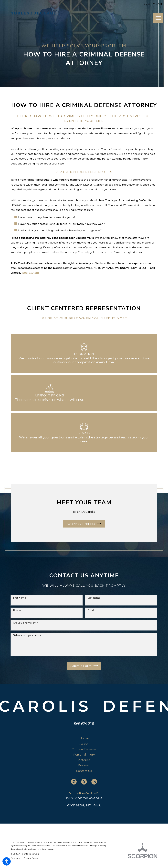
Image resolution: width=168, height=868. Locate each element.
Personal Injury (84, 754)
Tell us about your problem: (29, 635)
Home (84, 738)
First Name (20, 598)
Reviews (84, 765)
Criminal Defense (84, 749)
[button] (7, 861)
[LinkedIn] (94, 782)
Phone (17, 610)
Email (91, 610)
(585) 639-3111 (152, 4)
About (84, 744)
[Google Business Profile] (74, 782)
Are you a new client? (25, 623)
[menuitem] (84, 738)
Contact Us (84, 771)
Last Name (94, 598)
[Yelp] (84, 782)
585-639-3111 (84, 724)
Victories (84, 760)
